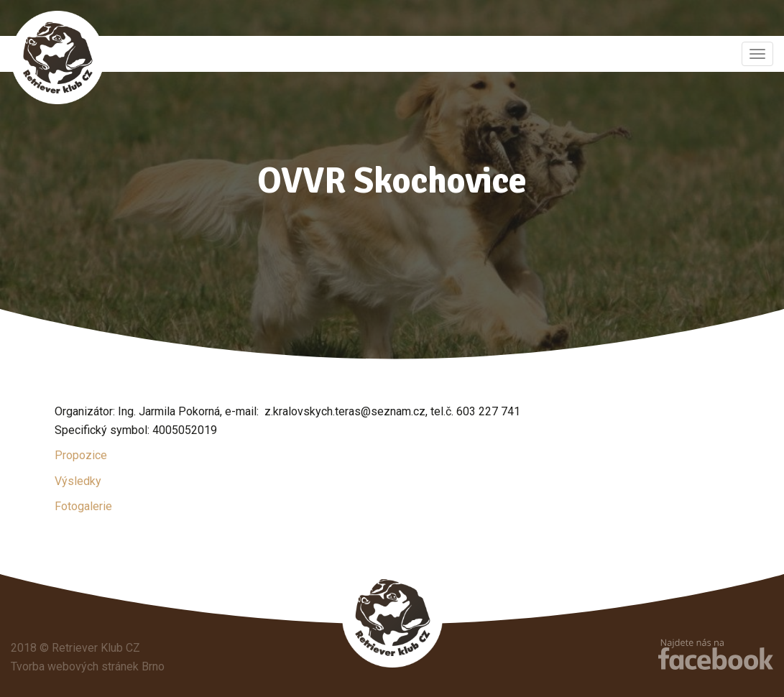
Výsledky (78, 481)
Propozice (81, 455)
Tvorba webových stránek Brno (88, 666)
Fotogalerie (83, 506)
